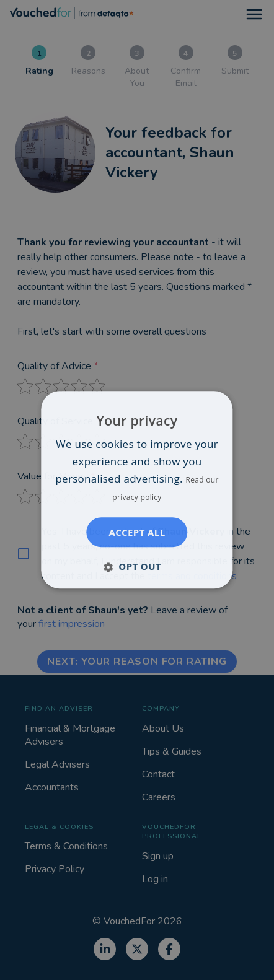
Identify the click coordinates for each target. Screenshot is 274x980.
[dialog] (137, 490)
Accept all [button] (137, 533)
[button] (137, 567)
